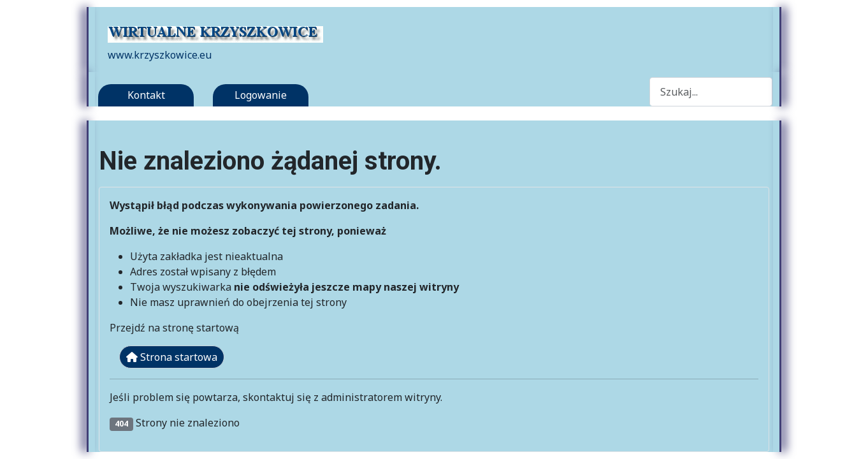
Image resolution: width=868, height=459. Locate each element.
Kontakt (146, 95)
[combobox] (711, 91)
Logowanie (261, 95)
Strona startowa (172, 357)
